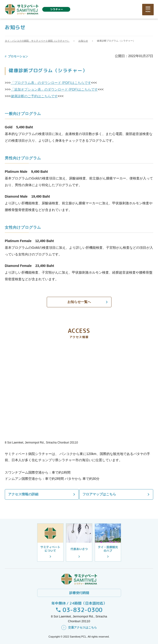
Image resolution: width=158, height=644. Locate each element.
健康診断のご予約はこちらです (34, 96)
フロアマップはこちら (100, 494)
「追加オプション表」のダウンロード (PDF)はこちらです (54, 89)
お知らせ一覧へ (79, 302)
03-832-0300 (83, 610)
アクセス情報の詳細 (23, 494)
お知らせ (83, 41)
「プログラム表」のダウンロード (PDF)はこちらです (51, 83)
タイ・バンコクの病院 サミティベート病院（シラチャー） (37, 41)
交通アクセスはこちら (82, 628)
